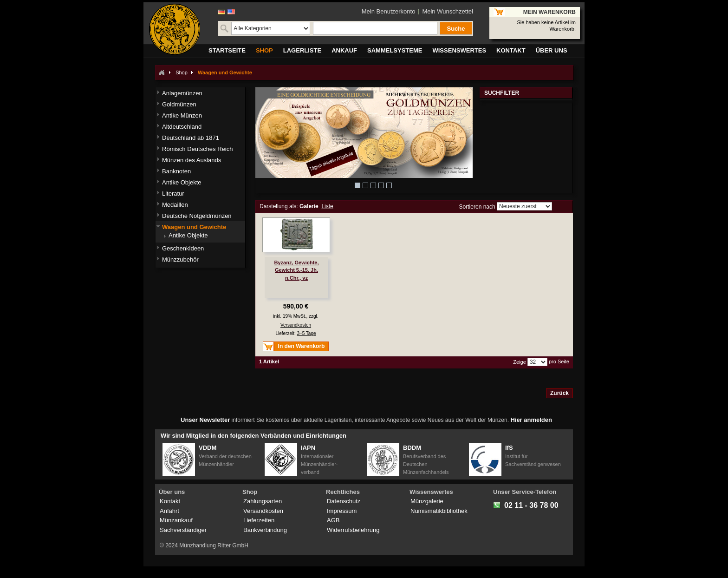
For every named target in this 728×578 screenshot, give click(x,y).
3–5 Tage (307, 333)
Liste (327, 206)
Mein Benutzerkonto (389, 11)
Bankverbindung (265, 530)
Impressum (342, 511)
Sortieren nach (477, 206)
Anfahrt (169, 511)
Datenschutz (344, 501)
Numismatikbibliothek (439, 511)
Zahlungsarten (263, 501)
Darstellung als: (279, 206)
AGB (333, 520)
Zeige (520, 362)
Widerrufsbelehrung (353, 530)
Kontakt (170, 501)
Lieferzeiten (259, 520)
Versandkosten (296, 325)
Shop (182, 72)
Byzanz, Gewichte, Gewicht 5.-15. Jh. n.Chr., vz (297, 270)
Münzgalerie (427, 501)
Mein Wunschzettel (448, 11)
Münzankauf (176, 520)
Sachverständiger (183, 530)
